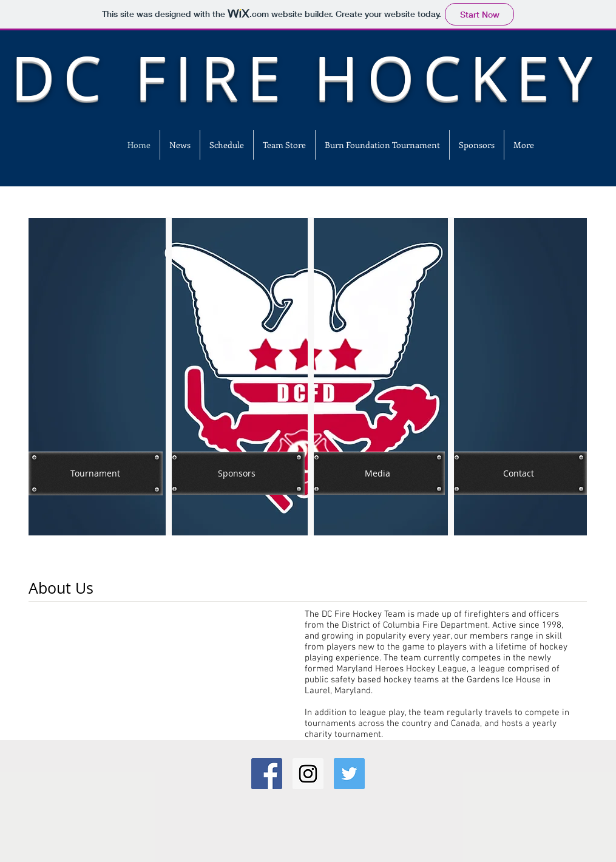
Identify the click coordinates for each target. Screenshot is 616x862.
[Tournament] (96, 473)
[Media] (378, 473)
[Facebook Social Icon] (267, 774)
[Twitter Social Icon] (349, 774)
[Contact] (519, 473)
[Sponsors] (237, 473)
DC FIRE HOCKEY (306, 77)
